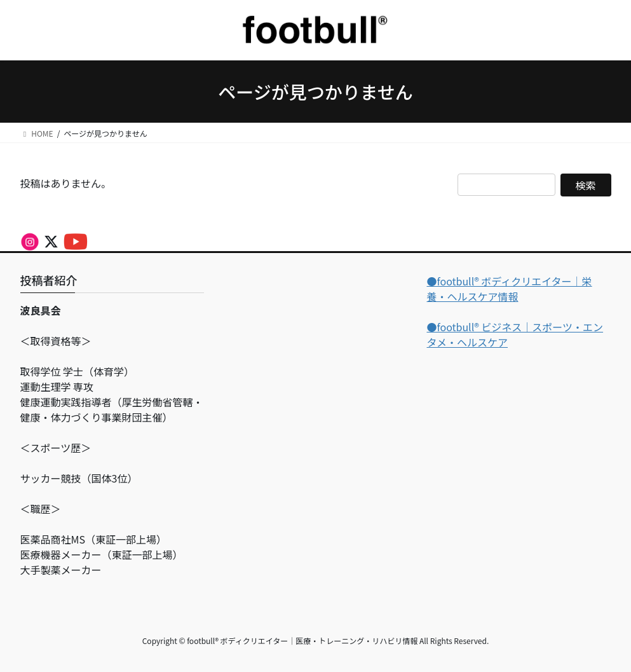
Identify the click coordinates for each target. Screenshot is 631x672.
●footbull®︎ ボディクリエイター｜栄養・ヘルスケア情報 (509, 289)
